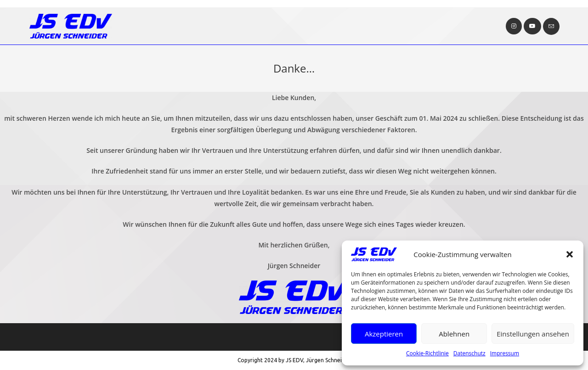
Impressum (505, 353)
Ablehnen (454, 334)
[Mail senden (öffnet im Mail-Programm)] (551, 26)
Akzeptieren (384, 334)
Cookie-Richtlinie (427, 353)
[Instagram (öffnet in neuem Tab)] (514, 26)
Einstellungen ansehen (533, 334)
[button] (570, 254)
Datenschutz (469, 353)
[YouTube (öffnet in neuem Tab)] (532, 26)
